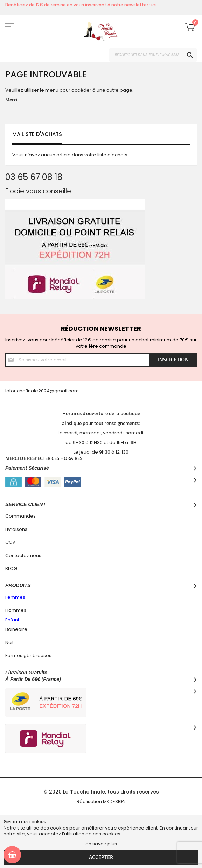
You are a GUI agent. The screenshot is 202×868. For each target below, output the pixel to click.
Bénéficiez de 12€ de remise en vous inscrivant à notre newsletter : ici (81, 5)
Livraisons (16, 529)
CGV (10, 542)
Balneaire (16, 629)
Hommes (16, 610)
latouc (12, 391)
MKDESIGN (114, 801)
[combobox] (153, 55)
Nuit (9, 643)
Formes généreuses (28, 656)
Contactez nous (23, 556)
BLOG (11, 568)
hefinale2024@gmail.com (49, 391)
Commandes (20, 516)
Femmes (15, 597)
